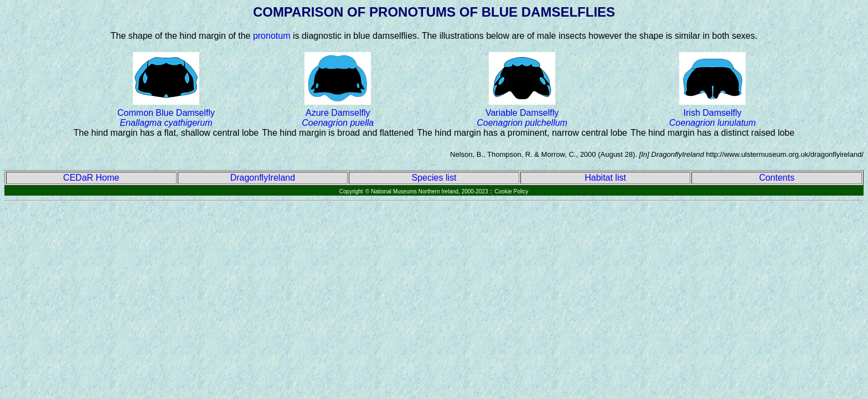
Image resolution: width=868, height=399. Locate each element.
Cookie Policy (512, 191)
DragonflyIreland (263, 178)
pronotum (272, 36)
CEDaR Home (91, 178)
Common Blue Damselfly (166, 118)
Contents (777, 178)
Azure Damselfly (338, 118)
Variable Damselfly (522, 118)
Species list (434, 178)
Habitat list (605, 178)
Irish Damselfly (713, 118)
